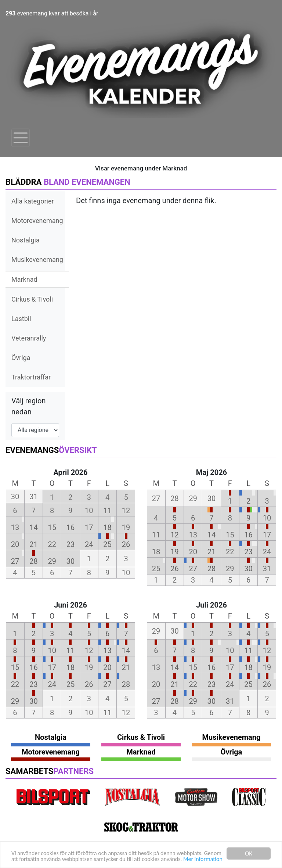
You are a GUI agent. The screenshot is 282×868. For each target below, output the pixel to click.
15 (52, 527)
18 (107, 527)
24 (89, 544)
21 (33, 544)
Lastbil (21, 319)
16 (70, 527)
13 (15, 527)
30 (70, 561)
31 (267, 569)
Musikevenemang (37, 260)
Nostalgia (26, 240)
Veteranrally (29, 338)
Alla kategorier (33, 201)
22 (52, 544)
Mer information (32, 859)
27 (15, 561)
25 (107, 544)
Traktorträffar (31, 377)
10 (267, 518)
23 (70, 544)
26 (126, 544)
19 (126, 527)
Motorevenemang (37, 221)
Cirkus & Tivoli (32, 299)
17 (89, 527)
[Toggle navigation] (21, 138)
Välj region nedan (29, 406)
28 (33, 561)
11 (156, 535)
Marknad (24, 279)
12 (126, 511)
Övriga (21, 358)
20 (15, 544)
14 (33, 527)
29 (52, 561)
